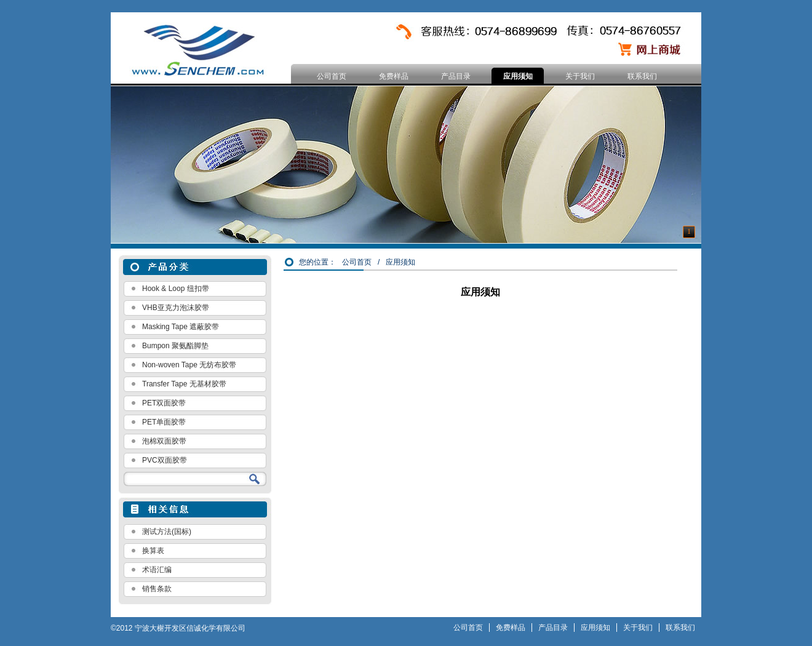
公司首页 (332, 76)
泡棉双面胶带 (164, 441)
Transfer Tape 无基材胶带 (184, 384)
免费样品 (394, 76)
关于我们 (580, 76)
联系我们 (642, 76)
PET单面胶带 (164, 422)
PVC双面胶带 (165, 460)
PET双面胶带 (164, 403)
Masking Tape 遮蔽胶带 (181, 327)
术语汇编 (157, 570)
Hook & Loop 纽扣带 (176, 289)
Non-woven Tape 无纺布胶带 (189, 365)
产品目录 (456, 76)
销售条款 (157, 589)
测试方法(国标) (167, 532)
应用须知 (518, 76)
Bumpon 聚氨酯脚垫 (175, 346)
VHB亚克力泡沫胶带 (176, 308)
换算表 (153, 551)
